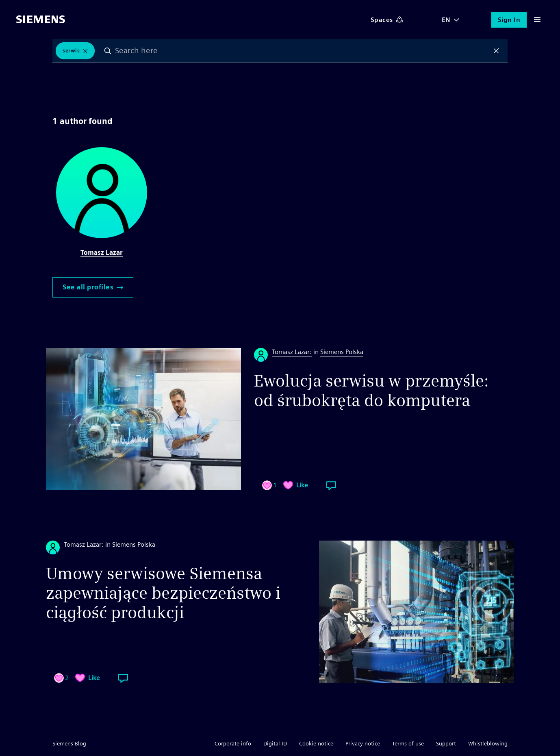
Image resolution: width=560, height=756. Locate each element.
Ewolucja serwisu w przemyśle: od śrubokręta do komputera (371, 391)
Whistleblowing (488, 743)
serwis (71, 51)
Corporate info (233, 743)
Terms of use (408, 743)
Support (446, 743)
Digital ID (275, 743)
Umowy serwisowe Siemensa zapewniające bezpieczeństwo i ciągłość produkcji (163, 593)
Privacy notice (363, 743)
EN (446, 20)
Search (108, 51)
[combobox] (302, 51)
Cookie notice (316, 743)
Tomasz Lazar (102, 253)
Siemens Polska (342, 352)
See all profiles (93, 287)
